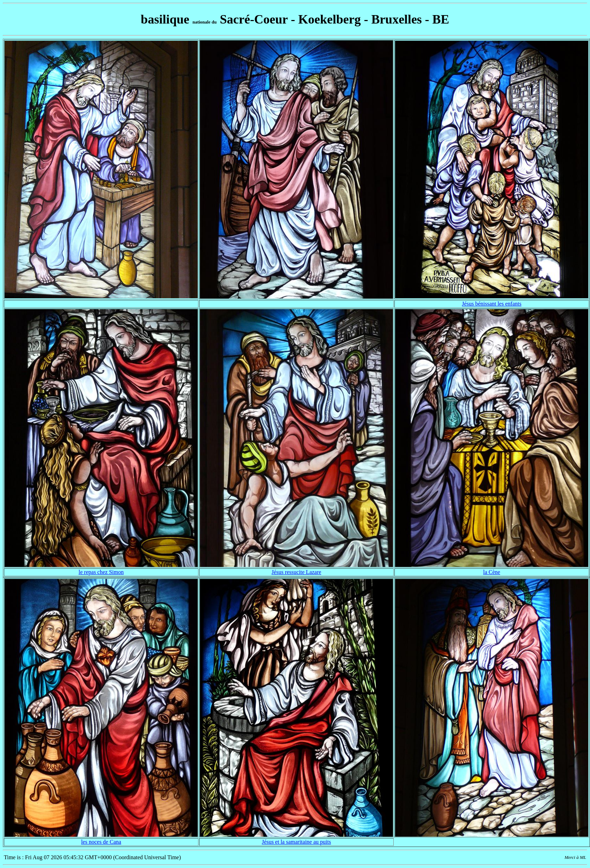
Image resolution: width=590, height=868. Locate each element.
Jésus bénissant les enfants (491, 304)
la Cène (492, 572)
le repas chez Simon (101, 572)
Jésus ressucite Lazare (296, 572)
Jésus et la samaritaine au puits (297, 842)
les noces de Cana (101, 842)
